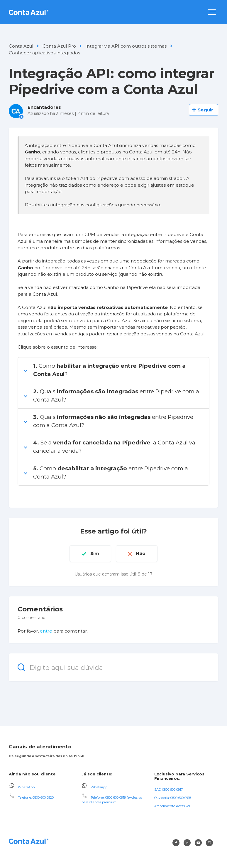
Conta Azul (21, 46)
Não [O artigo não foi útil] (141, 553)
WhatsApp (26, 787)
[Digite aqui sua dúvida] (113, 667)
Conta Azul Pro (59, 46)
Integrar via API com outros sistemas (126, 46)
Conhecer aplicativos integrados (44, 53)
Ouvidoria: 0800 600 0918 (173, 798)
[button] (212, 12)
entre (46, 631)
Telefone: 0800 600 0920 (36, 797)
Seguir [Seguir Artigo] (205, 110)
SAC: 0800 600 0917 (168, 790)
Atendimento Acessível (172, 806)
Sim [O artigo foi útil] (95, 553)
